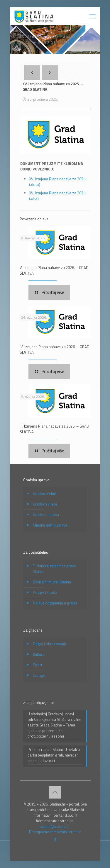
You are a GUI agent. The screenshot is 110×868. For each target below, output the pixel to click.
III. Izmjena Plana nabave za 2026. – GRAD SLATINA (54, 429)
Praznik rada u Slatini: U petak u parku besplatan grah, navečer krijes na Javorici (54, 755)
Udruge (39, 675)
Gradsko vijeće (45, 504)
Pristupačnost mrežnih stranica (55, 832)
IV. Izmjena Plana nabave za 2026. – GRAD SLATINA (55, 350)
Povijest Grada (45, 592)
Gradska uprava (46, 515)
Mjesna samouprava (50, 525)
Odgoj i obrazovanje (50, 644)
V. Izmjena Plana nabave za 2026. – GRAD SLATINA (54, 270)
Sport (38, 665)
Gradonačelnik (45, 494)
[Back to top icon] (55, 792)
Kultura (39, 654)
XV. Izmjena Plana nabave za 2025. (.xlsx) (58, 196)
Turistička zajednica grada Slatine (55, 569)
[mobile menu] (92, 16)
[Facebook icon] (55, 840)
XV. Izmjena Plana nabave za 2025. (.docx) (58, 182)
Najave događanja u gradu (55, 603)
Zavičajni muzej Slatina (52, 582)
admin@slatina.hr (55, 826)
